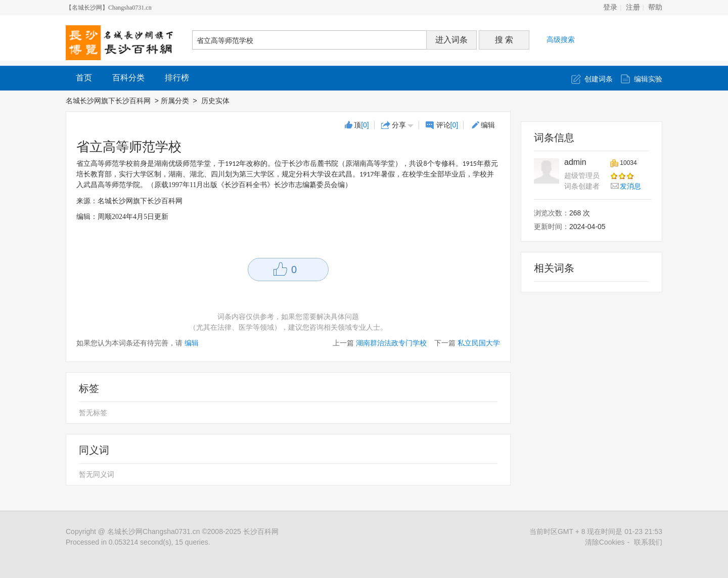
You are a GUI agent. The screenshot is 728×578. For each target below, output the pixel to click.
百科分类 (128, 78)
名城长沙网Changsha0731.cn (154, 531)
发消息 (630, 186)
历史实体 (216, 101)
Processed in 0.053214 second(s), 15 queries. (138, 542)
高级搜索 (561, 39)
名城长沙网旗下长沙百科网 (108, 101)
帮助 (655, 7)
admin (575, 162)
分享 (399, 125)
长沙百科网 (261, 531)
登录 (610, 7)
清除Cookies (605, 542)
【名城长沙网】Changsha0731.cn (109, 8)
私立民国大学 (479, 343)
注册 (633, 7)
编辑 (488, 125)
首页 (84, 78)
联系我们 (648, 542)
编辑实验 (648, 79)
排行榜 (177, 78)
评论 (447, 125)
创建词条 (599, 79)
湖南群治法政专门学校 (391, 343)
